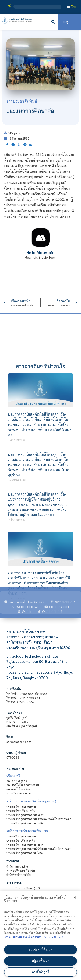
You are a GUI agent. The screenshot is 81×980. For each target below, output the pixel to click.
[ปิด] (75, 897)
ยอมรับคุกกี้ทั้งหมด (40, 950)
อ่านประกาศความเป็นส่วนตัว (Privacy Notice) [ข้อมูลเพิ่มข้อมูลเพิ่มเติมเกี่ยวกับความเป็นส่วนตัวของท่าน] (34, 937)
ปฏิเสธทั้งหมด (41, 961)
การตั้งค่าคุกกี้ (40, 972)
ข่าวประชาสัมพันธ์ (22, 101)
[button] (53, 22)
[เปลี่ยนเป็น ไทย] (71, 7)
